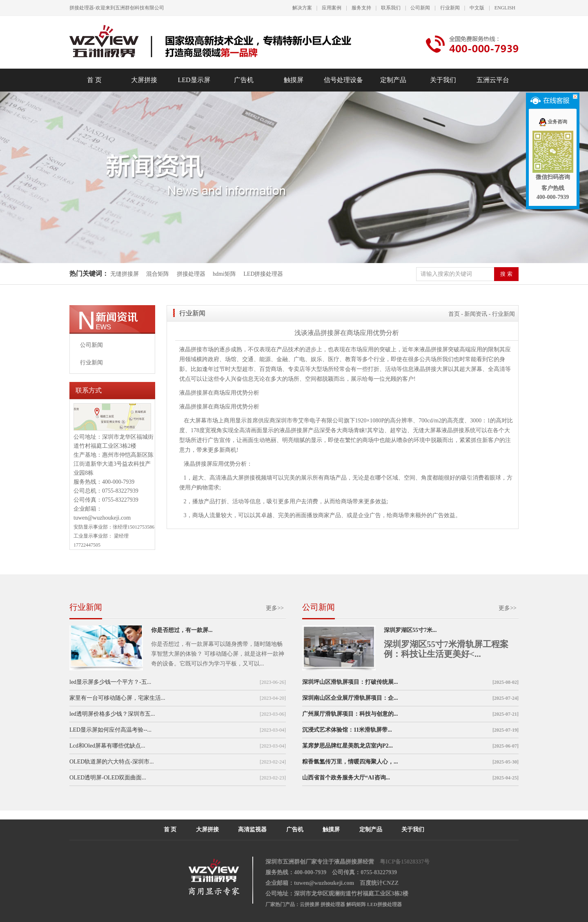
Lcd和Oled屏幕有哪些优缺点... (107, 746)
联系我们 (391, 8)
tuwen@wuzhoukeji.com (102, 518)
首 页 (94, 80)
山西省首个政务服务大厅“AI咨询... (346, 778)
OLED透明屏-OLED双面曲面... (108, 778)
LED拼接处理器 (263, 274)
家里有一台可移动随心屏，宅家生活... (117, 698)
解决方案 (302, 8)
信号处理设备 (343, 80)
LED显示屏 (194, 80)
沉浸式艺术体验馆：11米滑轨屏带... (347, 730)
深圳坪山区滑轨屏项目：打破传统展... (350, 682)
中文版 (477, 8)
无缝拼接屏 (125, 274)
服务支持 (361, 8)
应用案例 (332, 8)
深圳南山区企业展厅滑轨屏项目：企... (350, 698)
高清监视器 (252, 829)
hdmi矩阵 (224, 274)
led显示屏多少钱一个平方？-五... (110, 682)
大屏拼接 (144, 80)
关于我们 (443, 80)
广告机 (244, 80)
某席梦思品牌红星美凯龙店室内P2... (347, 746)
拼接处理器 (191, 274)
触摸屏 (294, 80)
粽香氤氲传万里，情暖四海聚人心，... (350, 762)
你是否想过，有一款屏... (182, 630)
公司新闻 (420, 8)
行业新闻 (450, 8)
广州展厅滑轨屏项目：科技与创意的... (350, 714)
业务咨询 (553, 122)
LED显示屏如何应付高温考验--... (110, 730)
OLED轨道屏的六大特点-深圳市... (112, 762)
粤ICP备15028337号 (405, 862)
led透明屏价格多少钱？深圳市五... (112, 714)
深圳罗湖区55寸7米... (410, 630)
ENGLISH (505, 8)
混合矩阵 (158, 274)
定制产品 (393, 80)
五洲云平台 (493, 80)
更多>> (275, 608)
